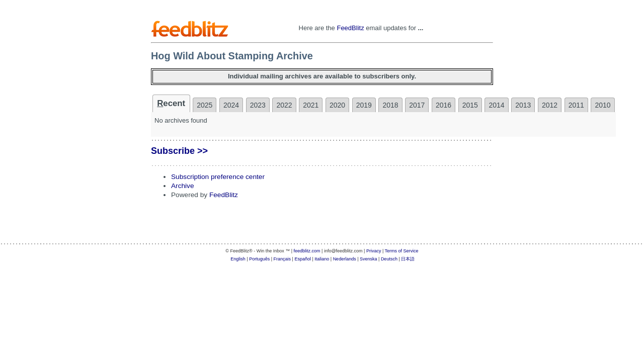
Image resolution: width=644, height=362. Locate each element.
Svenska (369, 259)
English (238, 259)
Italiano (322, 259)
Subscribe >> (179, 151)
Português (259, 259)
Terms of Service (402, 251)
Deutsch (389, 259)
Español (303, 259)
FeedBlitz (350, 28)
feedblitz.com (307, 251)
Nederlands (345, 259)
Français (283, 259)
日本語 (408, 259)
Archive (183, 186)
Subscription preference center (218, 177)
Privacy (374, 251)
